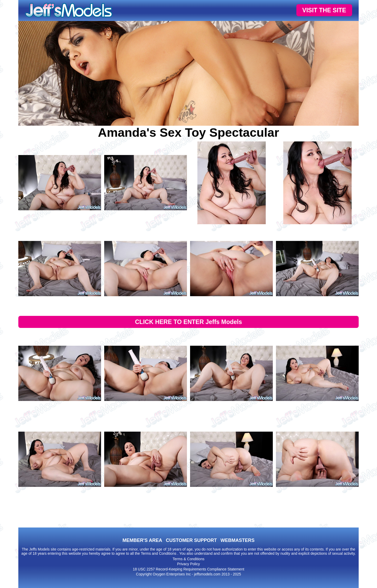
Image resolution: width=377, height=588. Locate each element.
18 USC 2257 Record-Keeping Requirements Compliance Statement (188, 569)
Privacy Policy (188, 564)
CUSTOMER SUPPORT (191, 540)
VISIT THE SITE (324, 10)
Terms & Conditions (188, 559)
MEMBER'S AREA (142, 540)
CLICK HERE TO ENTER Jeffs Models (189, 322)
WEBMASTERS (237, 540)
